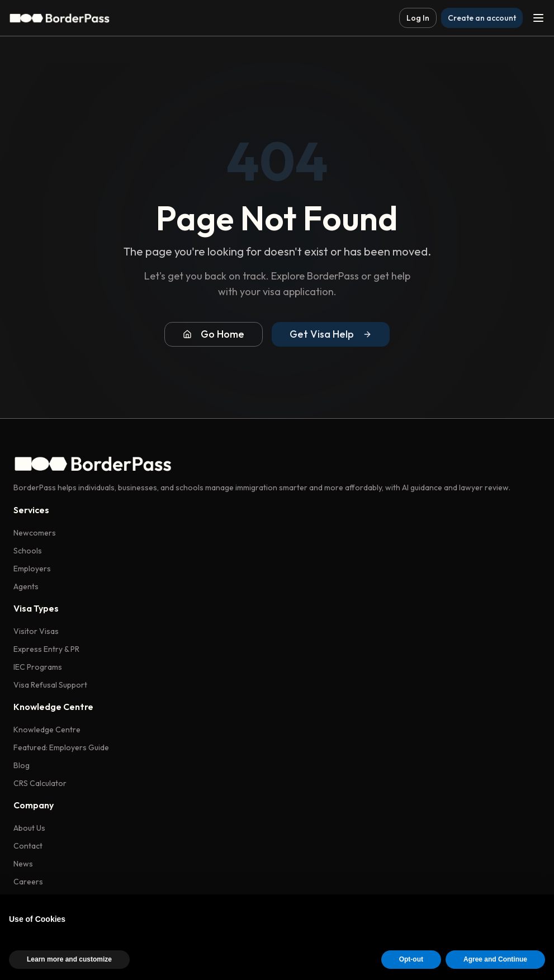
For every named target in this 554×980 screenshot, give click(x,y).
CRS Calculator (40, 783)
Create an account (482, 18)
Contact (28, 846)
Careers (28, 882)
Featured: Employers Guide (61, 747)
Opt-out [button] (411, 959)
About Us (29, 828)
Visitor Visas (36, 631)
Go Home (214, 334)
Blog (22, 765)
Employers (32, 569)
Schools (28, 551)
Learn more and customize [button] (69, 959)
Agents (26, 586)
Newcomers (35, 533)
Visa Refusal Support (50, 685)
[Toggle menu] (538, 18)
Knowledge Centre (47, 730)
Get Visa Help (331, 334)
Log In (418, 18)
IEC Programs (38, 667)
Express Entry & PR (46, 649)
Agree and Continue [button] (495, 959)
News (23, 864)
